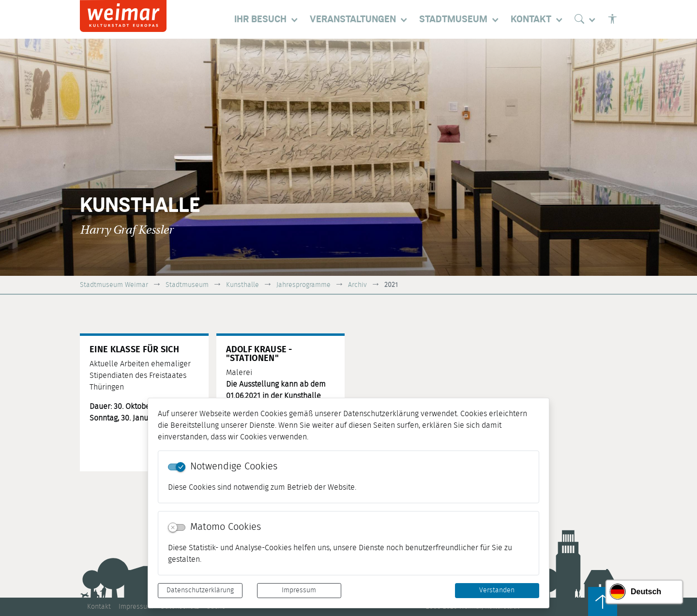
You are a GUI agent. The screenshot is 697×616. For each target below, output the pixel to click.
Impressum (299, 590)
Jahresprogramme (303, 285)
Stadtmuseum (187, 285)
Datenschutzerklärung (200, 590)
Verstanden (497, 590)
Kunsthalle (242, 285)
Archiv (357, 285)
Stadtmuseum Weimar (114, 285)
